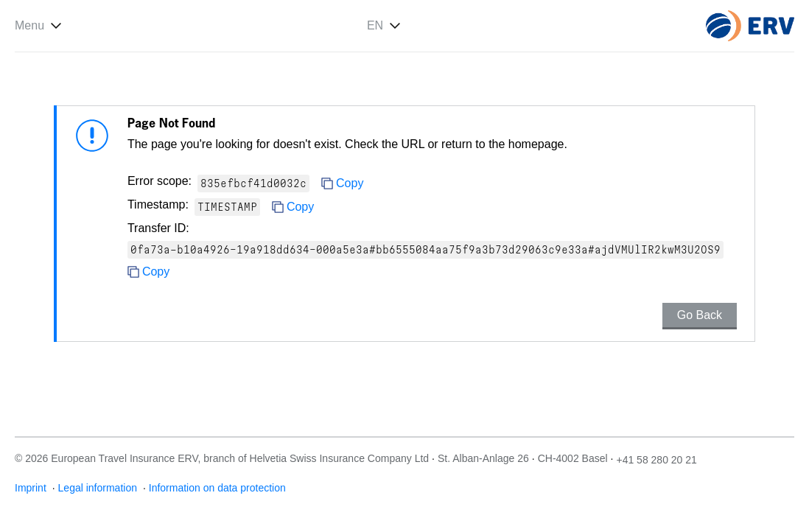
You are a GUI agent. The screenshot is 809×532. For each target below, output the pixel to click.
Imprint (32, 488)
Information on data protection (217, 488)
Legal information (99, 488)
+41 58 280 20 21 (656, 460)
